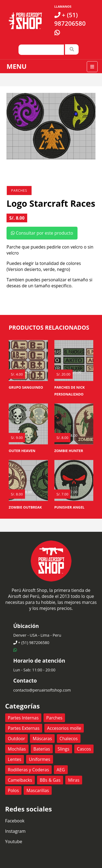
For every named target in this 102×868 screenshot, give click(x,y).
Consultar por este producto (42, 233)
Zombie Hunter (69, 451)
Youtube (14, 842)
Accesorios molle (64, 728)
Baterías (42, 749)
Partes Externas (24, 728)
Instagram (15, 831)
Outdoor (17, 739)
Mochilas (17, 749)
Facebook (15, 821)
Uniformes (39, 759)
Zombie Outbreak (25, 507)
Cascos (84, 749)
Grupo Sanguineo (26, 387)
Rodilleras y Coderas (28, 770)
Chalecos (69, 739)
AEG (61, 770)
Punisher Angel (69, 507)
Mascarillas (38, 790)
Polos (13, 790)
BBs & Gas (50, 780)
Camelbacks (20, 780)
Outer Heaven (22, 451)
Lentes (15, 759)
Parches (19, 191)
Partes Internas (23, 718)
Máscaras (42, 739)
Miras (74, 780)
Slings (64, 749)
